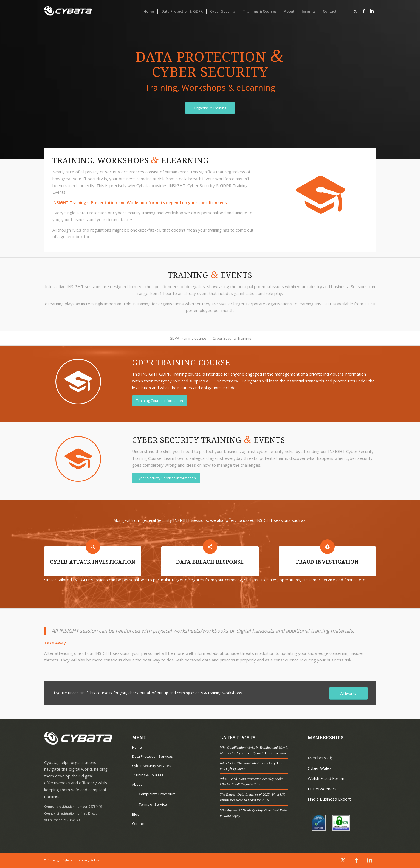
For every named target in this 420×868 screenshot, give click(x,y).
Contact (138, 824)
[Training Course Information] (160, 401)
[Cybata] (68, 11)
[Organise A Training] (210, 108)
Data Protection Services (152, 756)
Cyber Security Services (152, 766)
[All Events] (349, 693)
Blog (136, 814)
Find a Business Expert (329, 799)
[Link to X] (356, 11)
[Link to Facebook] (364, 11)
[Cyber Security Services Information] (166, 478)
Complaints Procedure (157, 794)
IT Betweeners (322, 789)
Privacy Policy (89, 860)
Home (137, 747)
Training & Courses (148, 775)
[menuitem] (149, 11)
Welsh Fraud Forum (326, 778)
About (137, 784)
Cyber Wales (320, 768)
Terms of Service (153, 804)
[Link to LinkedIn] (372, 11)
